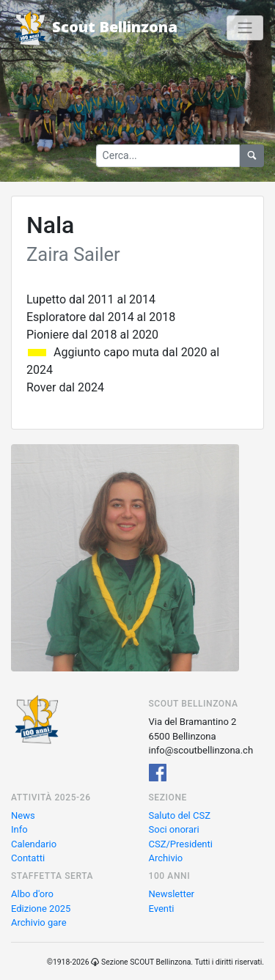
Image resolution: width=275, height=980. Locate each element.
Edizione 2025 (41, 909)
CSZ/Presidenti (181, 844)
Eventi (162, 909)
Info (19, 829)
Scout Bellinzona (95, 28)
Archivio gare (39, 922)
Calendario (34, 844)
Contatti (28, 858)
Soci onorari (174, 829)
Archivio (166, 858)
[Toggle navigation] (245, 28)
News (23, 815)
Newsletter (172, 894)
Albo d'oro (32, 894)
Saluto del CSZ (180, 815)
